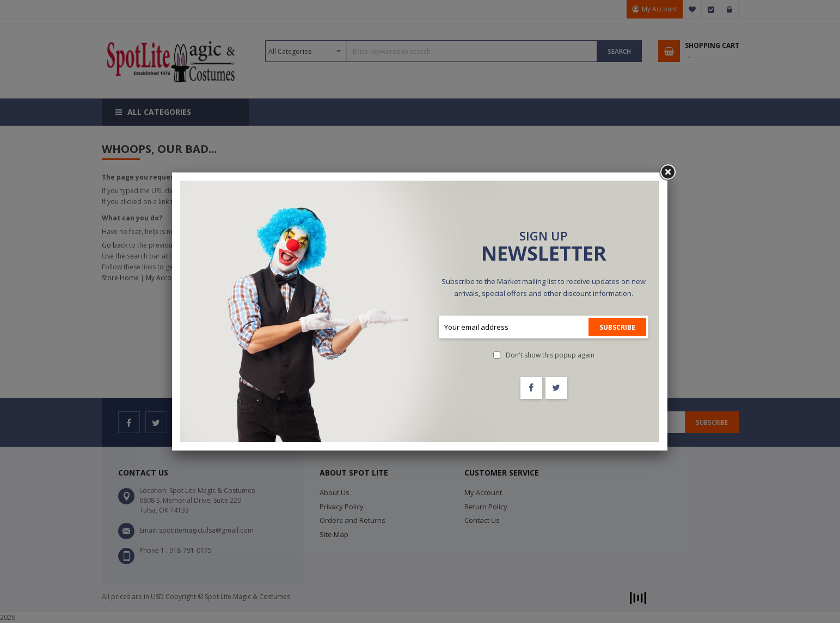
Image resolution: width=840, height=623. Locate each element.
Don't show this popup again (550, 355)
